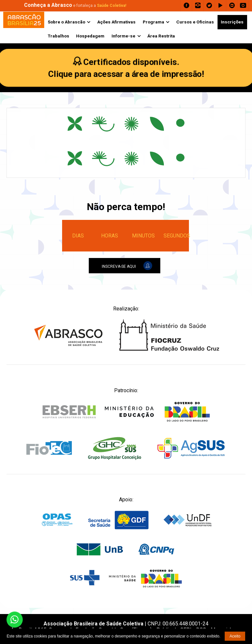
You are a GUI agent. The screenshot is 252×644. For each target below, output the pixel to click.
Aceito (235, 636)
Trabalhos (59, 36)
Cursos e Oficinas (195, 22)
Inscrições (232, 22)
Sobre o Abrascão (66, 22)
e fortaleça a (75, 6)
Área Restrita (161, 36)
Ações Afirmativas (116, 22)
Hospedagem (90, 36)
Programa (153, 22)
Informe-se (123, 36)
